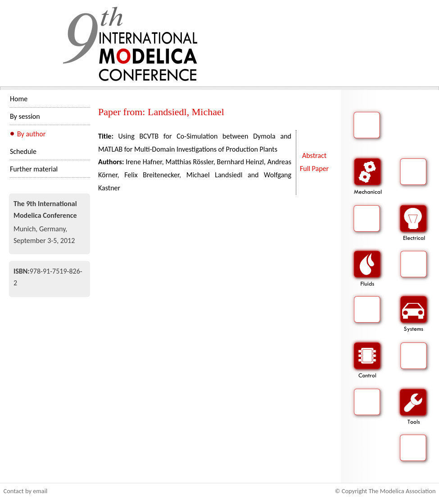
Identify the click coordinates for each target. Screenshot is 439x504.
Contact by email (26, 491)
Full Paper (314, 169)
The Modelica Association (402, 491)
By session (25, 116)
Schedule (23, 151)
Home (19, 99)
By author (31, 134)
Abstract (314, 155)
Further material (34, 169)
